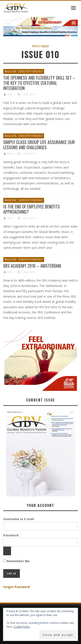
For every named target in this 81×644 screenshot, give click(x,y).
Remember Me (16, 561)
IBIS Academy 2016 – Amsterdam (32, 266)
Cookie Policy (22, 627)
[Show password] (7, 551)
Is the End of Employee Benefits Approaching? (32, 209)
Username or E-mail (19, 519)
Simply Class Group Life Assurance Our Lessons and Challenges (39, 145)
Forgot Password (16, 587)
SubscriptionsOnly (31, 71)
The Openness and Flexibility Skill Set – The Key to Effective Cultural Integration (39, 83)
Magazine (11, 71)
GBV (10, 94)
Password (11, 535)
